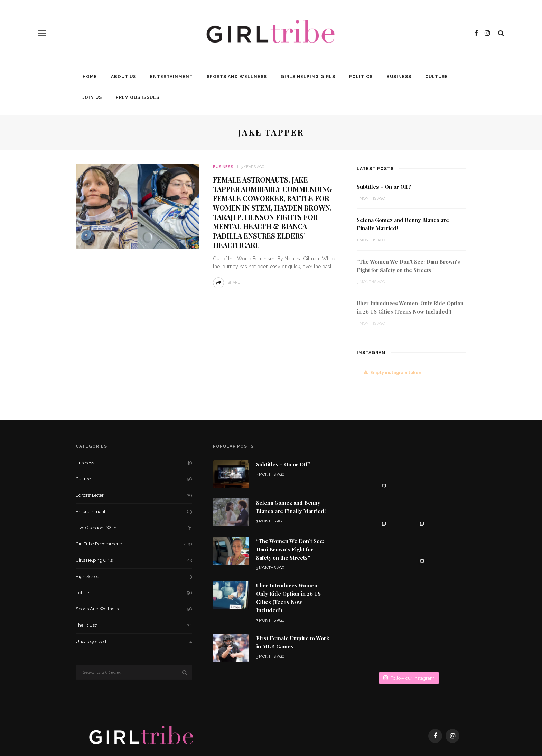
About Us (124, 77)
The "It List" (134, 625)
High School (134, 577)
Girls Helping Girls (308, 77)
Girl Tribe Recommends (134, 544)
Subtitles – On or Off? (384, 187)
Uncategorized (134, 642)
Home (90, 77)
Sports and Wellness (237, 77)
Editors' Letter (134, 495)
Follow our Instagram (409, 602)
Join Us (92, 97)
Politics (361, 77)
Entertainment (171, 77)
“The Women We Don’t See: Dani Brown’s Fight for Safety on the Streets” (290, 549)
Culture (437, 77)
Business (399, 77)
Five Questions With (134, 528)
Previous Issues (138, 97)
